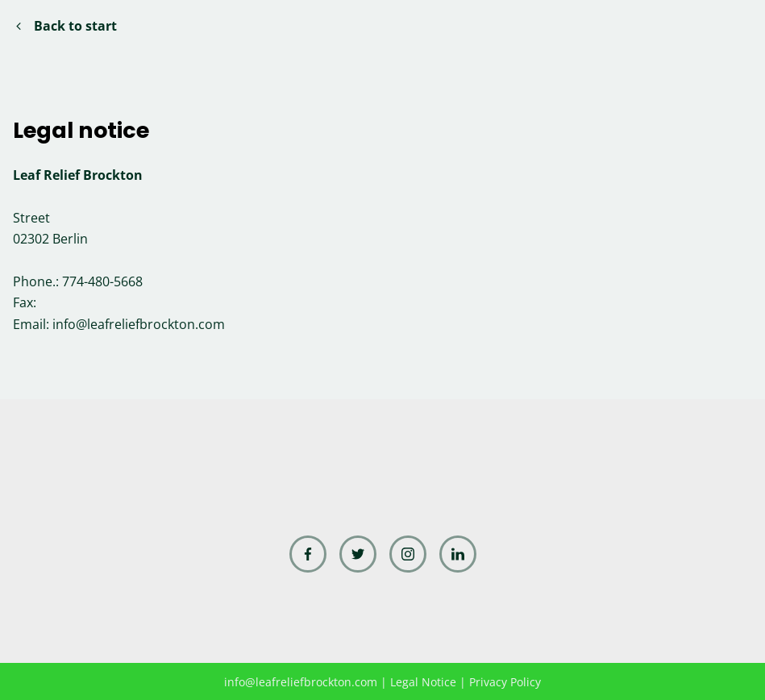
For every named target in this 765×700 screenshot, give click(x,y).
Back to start (67, 26)
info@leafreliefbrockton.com (139, 324)
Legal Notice (423, 682)
